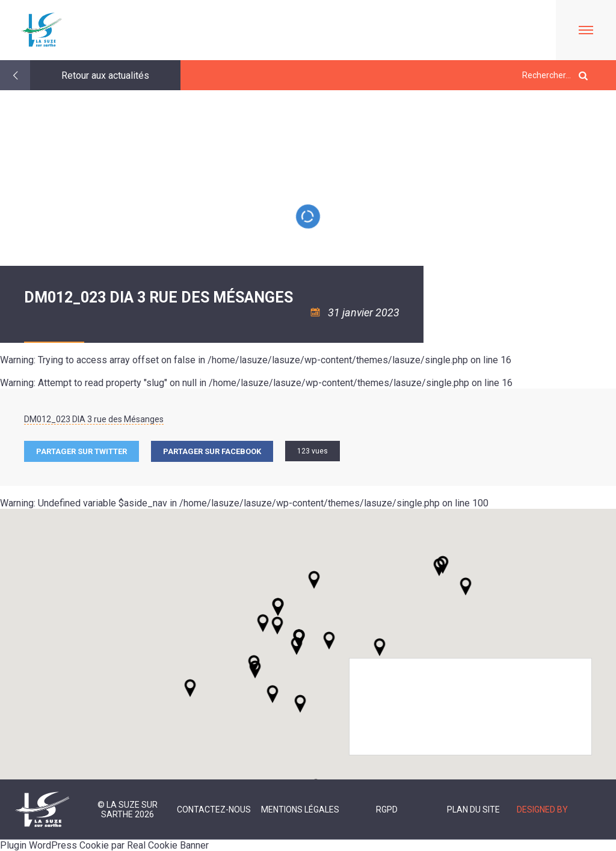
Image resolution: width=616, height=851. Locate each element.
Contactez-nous (214, 810)
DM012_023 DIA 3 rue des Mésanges (94, 419)
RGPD (387, 810)
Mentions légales (300, 810)
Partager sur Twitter (82, 451)
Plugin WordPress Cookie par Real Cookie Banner (104, 845)
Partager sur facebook (212, 451)
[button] (329, 641)
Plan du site (473, 810)
